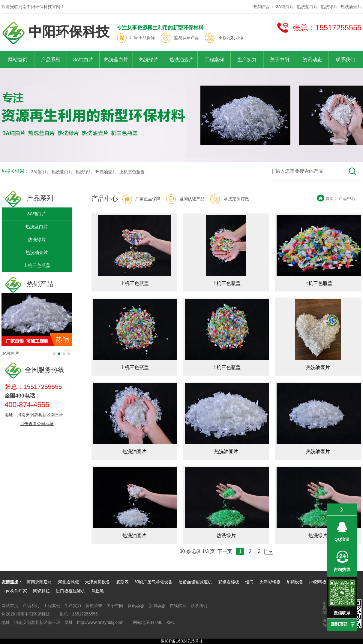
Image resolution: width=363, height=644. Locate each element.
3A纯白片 (285, 7)
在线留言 (178, 606)
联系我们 (345, 60)
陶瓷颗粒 (41, 591)
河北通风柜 (68, 582)
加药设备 (295, 582)
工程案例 (214, 60)
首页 (330, 198)
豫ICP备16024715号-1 (181, 641)
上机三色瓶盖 (132, 172)
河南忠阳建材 (39, 582)
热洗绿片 (329, 7)
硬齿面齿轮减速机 (195, 582)
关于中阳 (280, 60)
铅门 (249, 582)
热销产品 (29, 284)
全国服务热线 (34, 370)
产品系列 (51, 60)
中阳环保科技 (55, 33)
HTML (157, 622)
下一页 (225, 551)
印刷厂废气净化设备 (154, 582)
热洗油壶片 (351, 7)
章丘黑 (97, 591)
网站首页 (18, 60)
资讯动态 (312, 60)
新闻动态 (157, 606)
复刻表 (122, 582)
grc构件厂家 (16, 591)
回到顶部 (339, 624)
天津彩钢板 (270, 582)
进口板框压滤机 (70, 591)
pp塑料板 (318, 582)
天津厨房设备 (97, 582)
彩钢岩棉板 (229, 582)
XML (171, 622)
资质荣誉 (94, 606)
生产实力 (247, 60)
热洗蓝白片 (307, 7)
